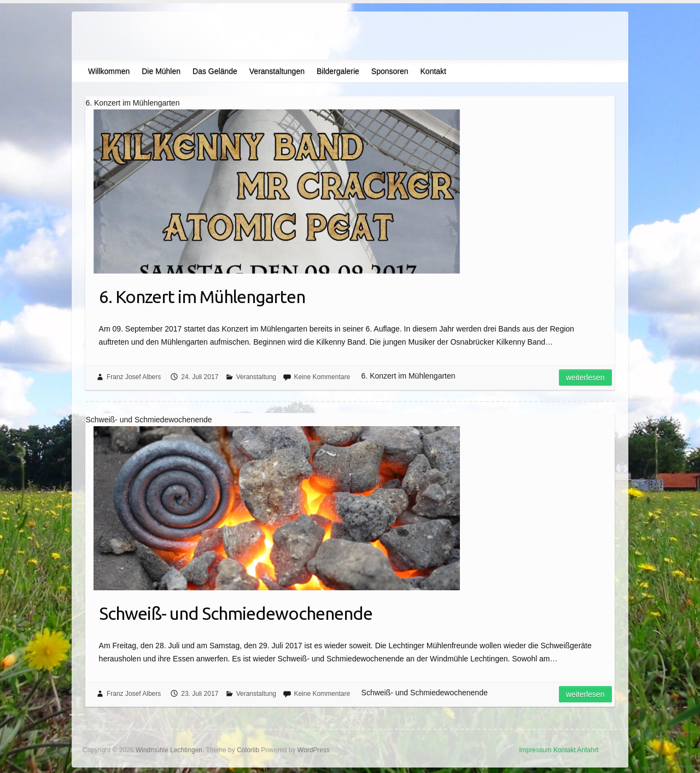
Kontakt (433, 71)
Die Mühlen (161, 71)
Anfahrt (588, 750)
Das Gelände (215, 71)
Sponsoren (390, 71)
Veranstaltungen (277, 71)
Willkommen (109, 71)
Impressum (535, 750)
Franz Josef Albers (134, 377)
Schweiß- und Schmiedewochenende (236, 613)
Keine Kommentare (322, 377)
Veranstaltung (256, 377)
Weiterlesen (585, 377)
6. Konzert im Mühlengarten (202, 297)
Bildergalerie (338, 71)
